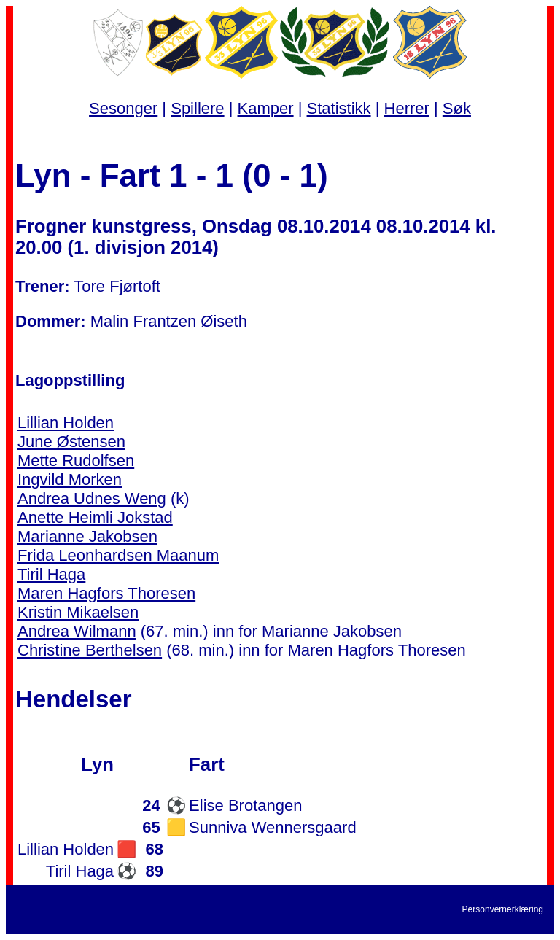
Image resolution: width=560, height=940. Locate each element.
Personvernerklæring (503, 909)
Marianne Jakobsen (87, 536)
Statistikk (339, 108)
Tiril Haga (51, 574)
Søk (457, 108)
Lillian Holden (66, 423)
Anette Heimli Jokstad (95, 517)
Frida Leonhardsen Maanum (118, 555)
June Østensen (71, 442)
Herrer (407, 108)
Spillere (197, 108)
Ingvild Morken (70, 479)
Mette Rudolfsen (76, 461)
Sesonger (123, 108)
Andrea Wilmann (77, 631)
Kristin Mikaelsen (78, 612)
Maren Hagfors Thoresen (106, 593)
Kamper (266, 108)
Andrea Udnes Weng (92, 498)
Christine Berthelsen (90, 650)
